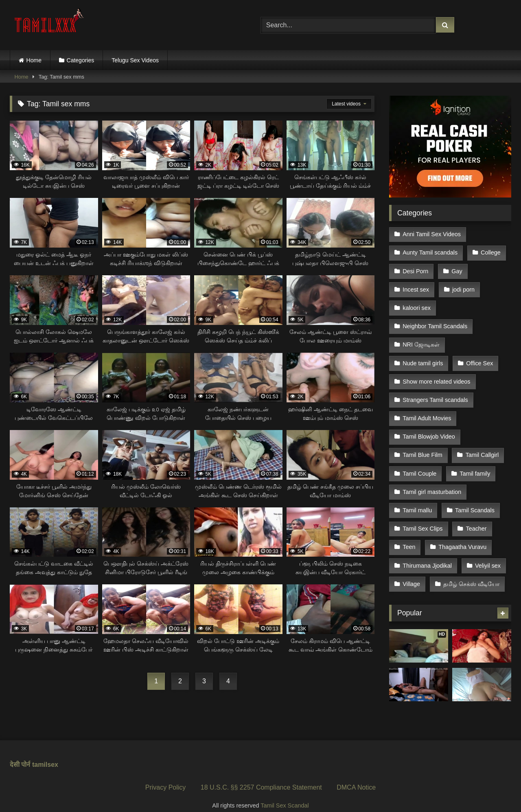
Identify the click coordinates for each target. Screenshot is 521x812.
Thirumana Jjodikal (427, 544)
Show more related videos (436, 372)
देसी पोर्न (20, 753)
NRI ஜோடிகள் (421, 337)
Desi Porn (415, 268)
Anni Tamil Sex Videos (432, 234)
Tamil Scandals (474, 492)
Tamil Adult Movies (427, 406)
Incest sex (416, 285)
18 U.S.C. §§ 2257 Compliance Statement (261, 776)
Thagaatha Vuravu (462, 527)
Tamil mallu (417, 492)
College (490, 251)
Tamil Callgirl (481, 441)
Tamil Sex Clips (422, 509)
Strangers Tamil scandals (435, 389)
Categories (81, 60)
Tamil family (474, 458)
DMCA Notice (356, 776)
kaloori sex (417, 303)
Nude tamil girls (423, 354)
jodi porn (463, 285)
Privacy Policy (166, 776)
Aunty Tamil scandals (430, 251)
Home (34, 60)
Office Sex (479, 354)
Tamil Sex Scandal (285, 794)
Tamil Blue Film (422, 441)
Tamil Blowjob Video (429, 424)
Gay (456, 268)
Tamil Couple (419, 458)
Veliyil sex (487, 544)
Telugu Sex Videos (135, 60)
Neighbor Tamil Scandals (435, 320)
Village (411, 561)
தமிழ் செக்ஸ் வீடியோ (471, 561)
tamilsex (45, 753)
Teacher (475, 509)
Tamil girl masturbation (432, 475)
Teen (409, 527)
